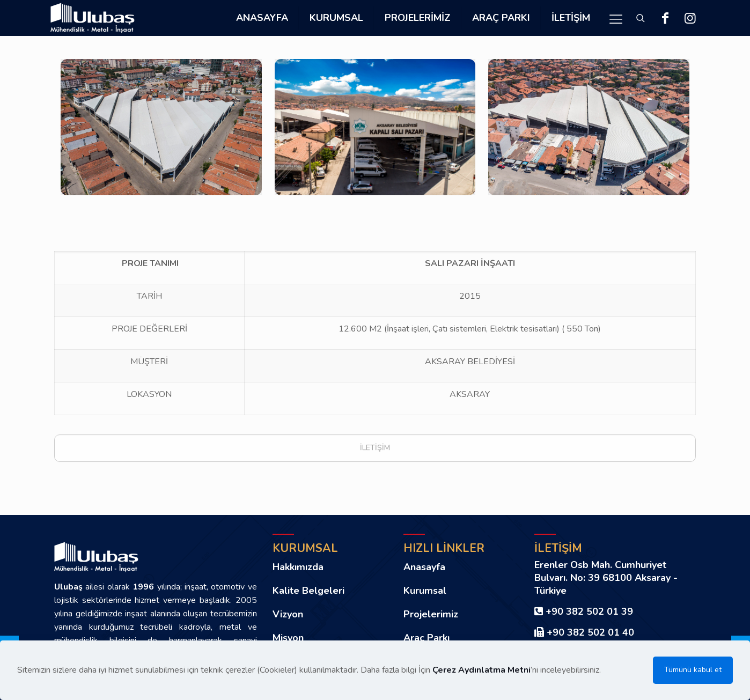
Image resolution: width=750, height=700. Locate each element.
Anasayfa (424, 567)
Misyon (288, 638)
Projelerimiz (431, 614)
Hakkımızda (298, 567)
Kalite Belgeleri (308, 591)
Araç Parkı (427, 638)
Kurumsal (425, 591)
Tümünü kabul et (693, 670)
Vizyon (288, 614)
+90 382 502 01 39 (589, 611)
